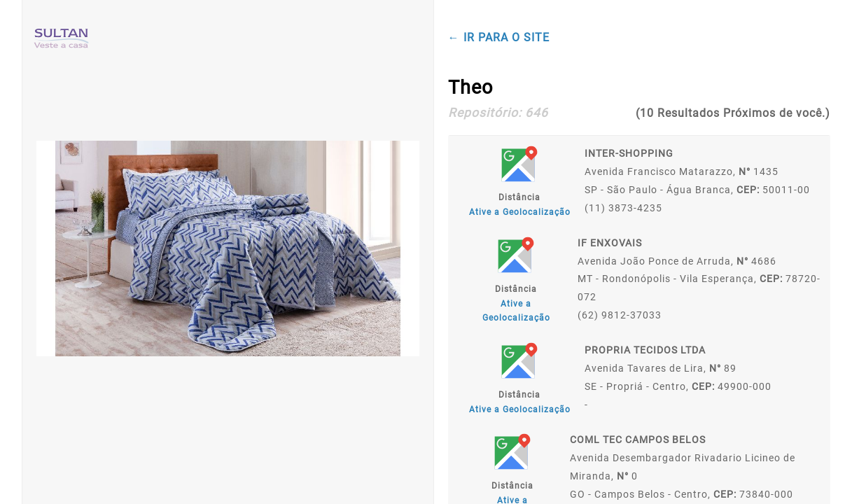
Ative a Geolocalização (520, 212)
